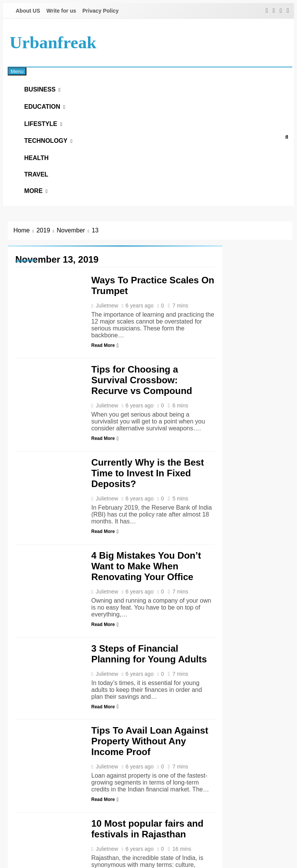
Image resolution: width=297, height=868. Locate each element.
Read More (105, 374)
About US (28, 11)
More (38, 217)
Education (47, 113)
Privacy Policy (100, 11)
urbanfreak (53, 43)
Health (41, 176)
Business (44, 92)
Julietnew (107, 334)
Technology (50, 155)
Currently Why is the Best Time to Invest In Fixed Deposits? (148, 501)
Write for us (61, 11)
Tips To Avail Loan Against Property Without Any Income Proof (150, 769)
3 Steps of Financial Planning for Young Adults (149, 682)
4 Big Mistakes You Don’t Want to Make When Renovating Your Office (146, 594)
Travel (41, 197)
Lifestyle (45, 134)
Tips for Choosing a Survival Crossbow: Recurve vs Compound (142, 408)
